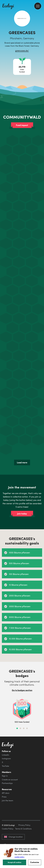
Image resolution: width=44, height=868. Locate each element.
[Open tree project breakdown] (22, 67)
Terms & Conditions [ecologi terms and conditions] (23, 829)
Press (4, 797)
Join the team (8, 801)
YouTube (5, 766)
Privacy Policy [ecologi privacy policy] (24, 825)
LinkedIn (6, 755)
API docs (6, 793)
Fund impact (22, 125)
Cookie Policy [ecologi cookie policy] (8, 829)
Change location (13, 837)
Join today (22, 514)
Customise (35, 862)
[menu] (38, 6)
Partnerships (7, 783)
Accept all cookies (15, 862)
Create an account (10, 780)
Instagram (6, 759)
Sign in (5, 776)
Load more (22, 462)
